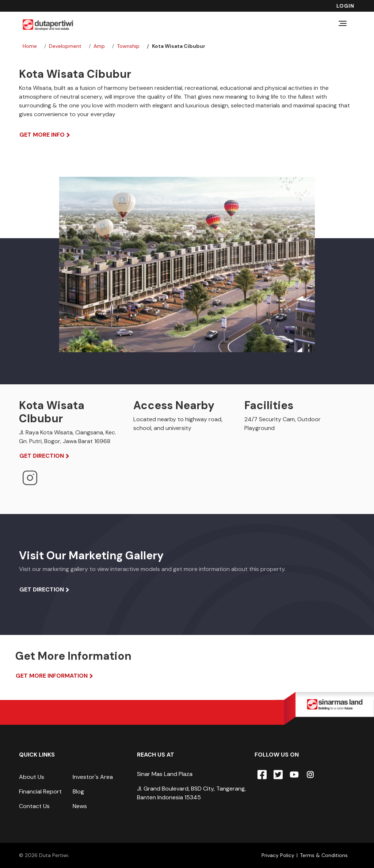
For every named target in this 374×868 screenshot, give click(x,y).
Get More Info (42, 135)
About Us (32, 777)
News (80, 806)
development (65, 46)
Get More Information (52, 676)
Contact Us (34, 806)
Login (345, 6)
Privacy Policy (278, 855)
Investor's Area (93, 777)
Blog (78, 791)
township (128, 46)
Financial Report (40, 791)
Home (30, 46)
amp (99, 46)
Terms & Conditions (324, 855)
